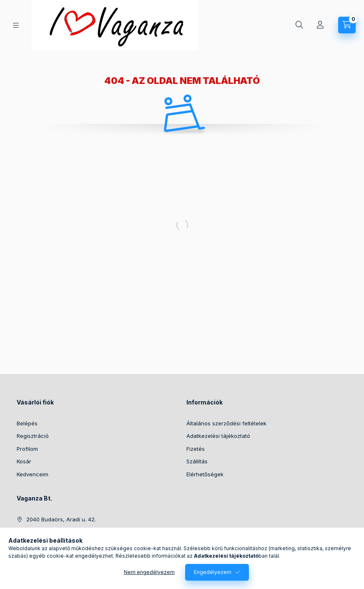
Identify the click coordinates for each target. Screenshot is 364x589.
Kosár (24, 461)
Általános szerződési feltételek (226, 423)
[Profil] (320, 25)
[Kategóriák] (16, 25)
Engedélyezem (213, 572)
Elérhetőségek (205, 474)
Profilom (27, 449)
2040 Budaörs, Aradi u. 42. (61, 519)
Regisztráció (33, 436)
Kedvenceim (33, 474)
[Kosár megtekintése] (347, 25)
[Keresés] (299, 25)
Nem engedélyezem (149, 572)
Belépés (27, 423)
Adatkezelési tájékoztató (218, 436)
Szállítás (197, 461)
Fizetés (196, 449)
